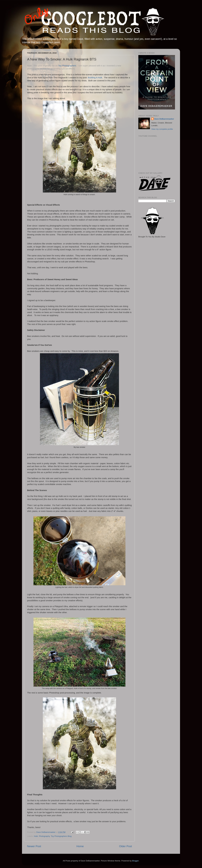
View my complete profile (162, 129)
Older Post (125, 846)
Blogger (135, 861)
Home (80, 846)
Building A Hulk (95, 78)
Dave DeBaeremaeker (164, 119)
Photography (44, 836)
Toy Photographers (67, 66)
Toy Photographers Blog (61, 836)
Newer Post (34, 846)
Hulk (36, 836)
